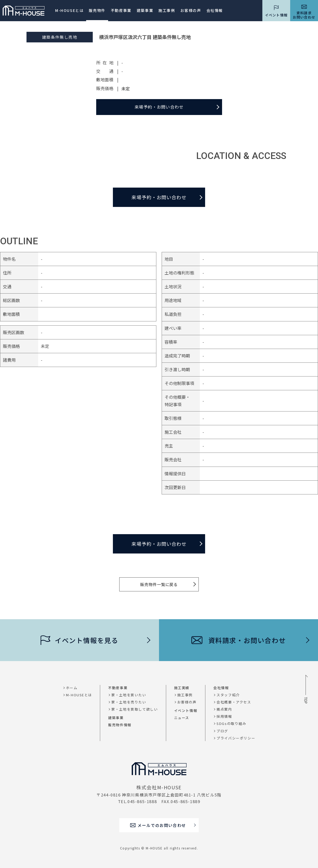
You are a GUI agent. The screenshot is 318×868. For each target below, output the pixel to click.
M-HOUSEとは (69, 10)
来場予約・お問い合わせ (159, 107)
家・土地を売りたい (129, 702)
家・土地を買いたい (129, 695)
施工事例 (167, 10)
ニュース (182, 718)
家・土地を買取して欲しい (134, 709)
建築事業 (145, 10)
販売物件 (97, 10)
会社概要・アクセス (234, 702)
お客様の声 (187, 702)
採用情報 (224, 716)
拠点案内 (224, 709)
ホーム (72, 688)
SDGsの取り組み (231, 723)
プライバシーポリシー (236, 738)
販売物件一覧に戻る (159, 584)
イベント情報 (186, 710)
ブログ (222, 731)
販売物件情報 (120, 725)
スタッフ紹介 (228, 695)
